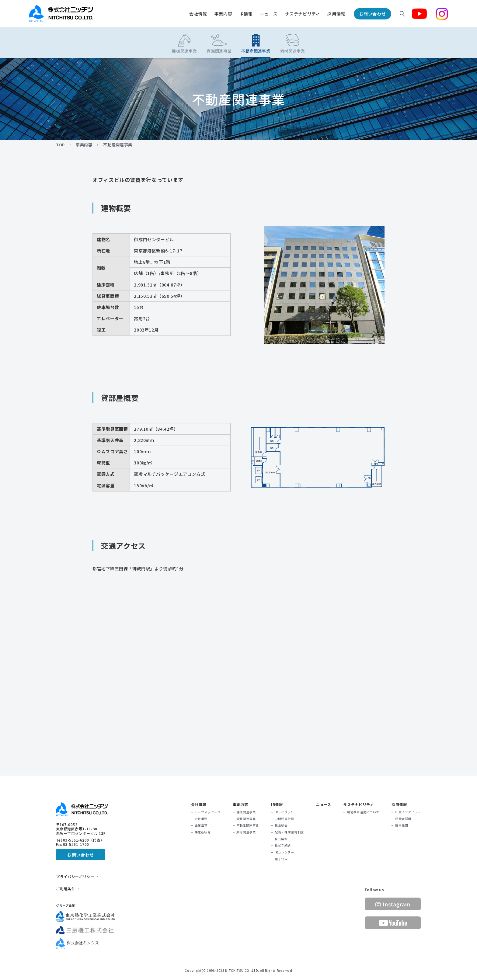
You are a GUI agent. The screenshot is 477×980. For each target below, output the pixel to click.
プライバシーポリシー (75, 877)
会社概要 (201, 819)
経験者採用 (403, 819)
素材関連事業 (246, 832)
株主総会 (281, 825)
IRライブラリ (284, 812)
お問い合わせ (373, 14)
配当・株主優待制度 (289, 832)
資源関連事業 (246, 819)
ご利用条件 (66, 889)
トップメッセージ (208, 812)
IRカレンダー (284, 852)
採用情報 (336, 14)
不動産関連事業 (248, 825)
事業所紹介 (203, 832)
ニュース (269, 14)
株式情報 (281, 839)
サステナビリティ (302, 14)
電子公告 (281, 859)
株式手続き (283, 846)
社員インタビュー (408, 812)
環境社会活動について (363, 812)
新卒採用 (402, 825)
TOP (60, 145)
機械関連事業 (246, 812)
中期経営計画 (284, 819)
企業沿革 (201, 825)
